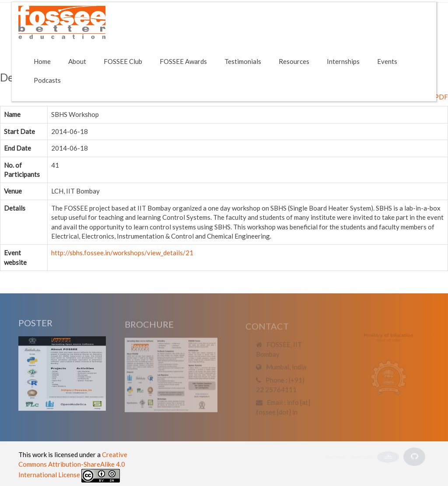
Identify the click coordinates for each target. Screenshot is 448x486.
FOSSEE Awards (183, 61)
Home (42, 61)
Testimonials (243, 61)
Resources (294, 61)
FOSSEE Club (123, 61)
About (77, 61)
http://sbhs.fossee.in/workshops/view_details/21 (122, 253)
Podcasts (47, 80)
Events (387, 61)
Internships (343, 61)
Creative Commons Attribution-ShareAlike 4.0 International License (73, 465)
